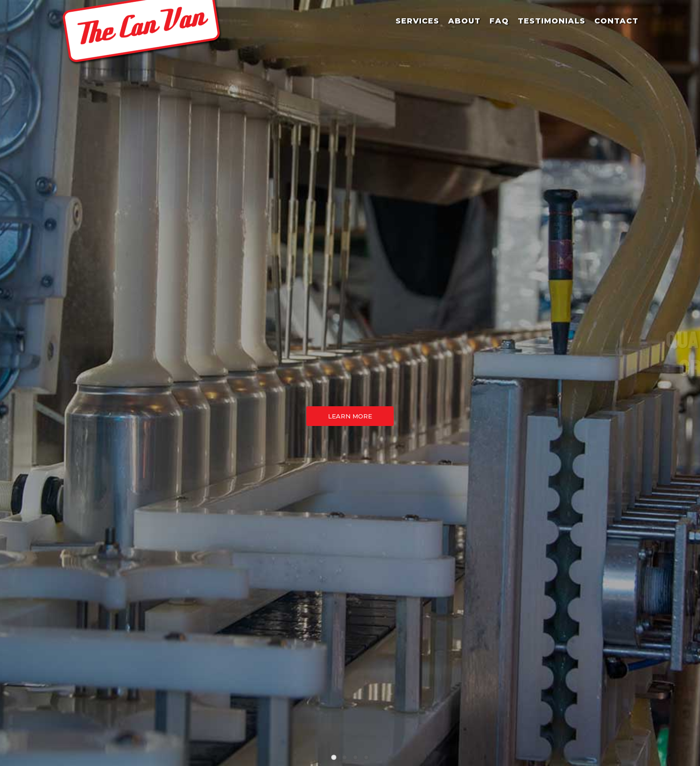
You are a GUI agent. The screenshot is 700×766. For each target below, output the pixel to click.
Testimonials (552, 21)
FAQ (499, 21)
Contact (616, 21)
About (464, 21)
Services (417, 21)
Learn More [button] (350, 416)
